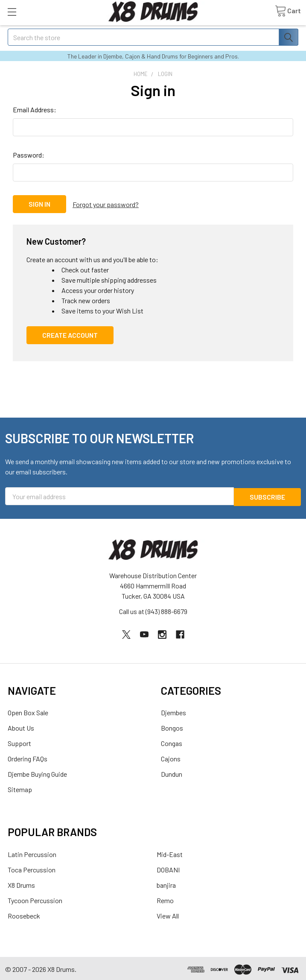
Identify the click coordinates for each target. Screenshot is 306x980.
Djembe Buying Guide (37, 772)
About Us (21, 726)
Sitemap (20, 788)
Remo (165, 898)
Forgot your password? (106, 204)
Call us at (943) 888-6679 (153, 610)
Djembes (173, 711)
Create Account (70, 334)
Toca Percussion (32, 867)
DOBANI (168, 867)
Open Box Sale (28, 711)
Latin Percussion (32, 852)
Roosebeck (24, 914)
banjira (166, 883)
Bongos (172, 726)
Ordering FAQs (28, 757)
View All (168, 914)
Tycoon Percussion (35, 898)
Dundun (172, 772)
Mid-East (170, 852)
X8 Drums (21, 883)
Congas (172, 742)
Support (19, 742)
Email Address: (35, 110)
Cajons (171, 757)
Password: (29, 155)
